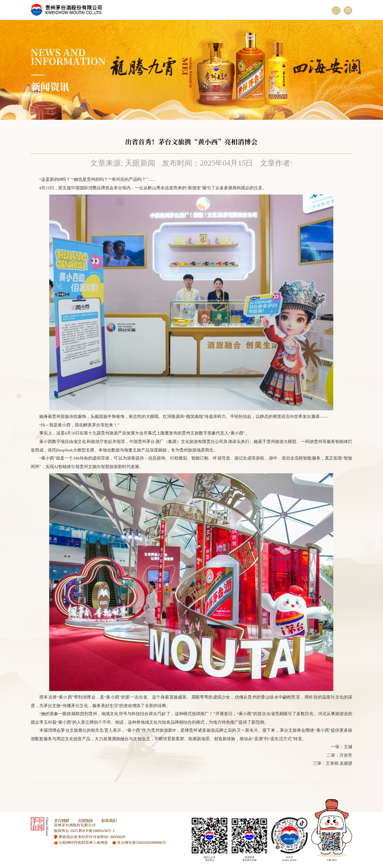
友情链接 (85, 820)
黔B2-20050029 (113, 837)
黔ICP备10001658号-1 (97, 830)
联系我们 (109, 820)
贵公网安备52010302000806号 (142, 842)
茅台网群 (62, 820)
